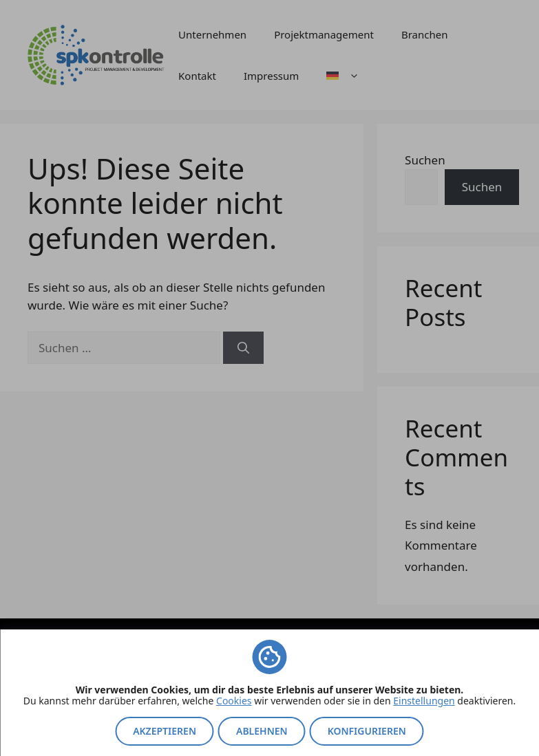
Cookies (234, 701)
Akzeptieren (165, 731)
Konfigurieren (367, 731)
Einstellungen (424, 701)
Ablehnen (262, 731)
